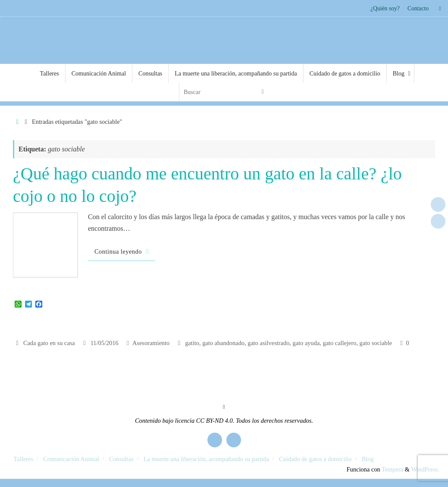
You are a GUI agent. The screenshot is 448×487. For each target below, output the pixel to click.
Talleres (23, 459)
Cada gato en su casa (49, 343)
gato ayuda (306, 343)
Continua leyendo (123, 251)
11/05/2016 (105, 343)
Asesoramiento (151, 343)
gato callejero (339, 343)
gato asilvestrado (268, 343)
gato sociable (376, 343)
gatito (192, 343)
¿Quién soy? (385, 8)
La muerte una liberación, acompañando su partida (206, 459)
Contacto (418, 8)
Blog (368, 459)
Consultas (121, 459)
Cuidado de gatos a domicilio (315, 459)
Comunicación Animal (71, 459)
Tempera (392, 469)
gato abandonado (223, 343)
